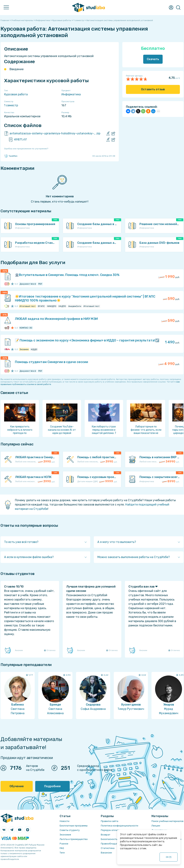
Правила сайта (110, 821)
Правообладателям (112, 844)
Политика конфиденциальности (119, 826)
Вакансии (106, 853)
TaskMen (11, 156)
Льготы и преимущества (74, 839)
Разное (64, 844)
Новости (65, 821)
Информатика (71, 94)
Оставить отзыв (153, 89)
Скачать (153, 59)
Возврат (106, 835)
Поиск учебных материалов (167, 821)
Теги (62, 853)
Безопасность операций (115, 839)
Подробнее (52, 786)
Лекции (156, 826)
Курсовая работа (16, 94)
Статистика (108, 848)
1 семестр (11, 105)
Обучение (17, 786)
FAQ (62, 848)
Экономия (65, 835)
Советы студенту (70, 830)
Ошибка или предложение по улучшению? (26, 149)
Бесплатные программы (74, 826)
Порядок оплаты (110, 830)
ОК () (169, 857)
